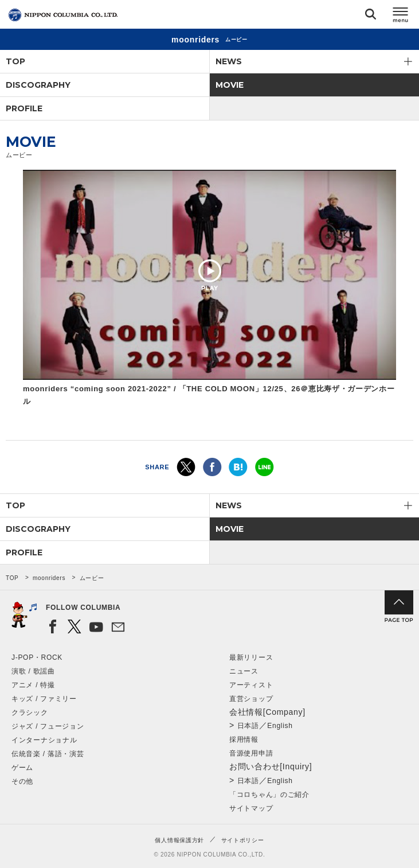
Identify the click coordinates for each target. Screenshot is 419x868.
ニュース (244, 671)
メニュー (401, 16)
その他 (22, 781)
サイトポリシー (243, 840)
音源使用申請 (251, 753)
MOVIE (230, 85)
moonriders (49, 578)
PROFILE (24, 108)
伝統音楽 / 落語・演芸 (48, 754)
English (280, 726)
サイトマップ (251, 808)
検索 (371, 16)
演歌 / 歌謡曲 (33, 671)
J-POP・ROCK (37, 657)
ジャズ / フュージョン (48, 726)
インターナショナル (44, 740)
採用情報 (244, 739)
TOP (15, 61)
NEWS (229, 61)
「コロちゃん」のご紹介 (269, 795)
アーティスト (251, 685)
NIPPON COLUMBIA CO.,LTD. (63, 15)
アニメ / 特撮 (33, 685)
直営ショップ (251, 699)
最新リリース (251, 657)
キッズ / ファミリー (44, 699)
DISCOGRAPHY (38, 85)
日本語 (248, 726)
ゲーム (22, 768)
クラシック (30, 713)
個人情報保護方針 (179, 840)
